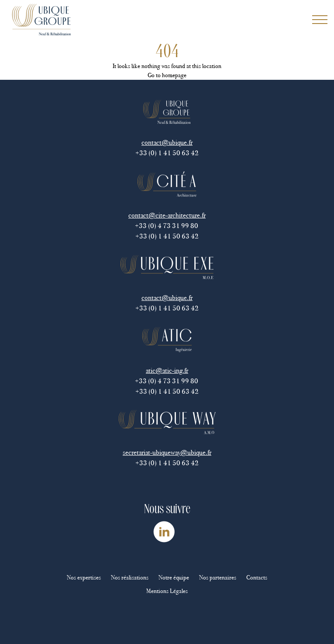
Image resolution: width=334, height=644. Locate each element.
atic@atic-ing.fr (167, 370)
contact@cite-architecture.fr (167, 215)
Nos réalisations (130, 578)
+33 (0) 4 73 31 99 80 (167, 226)
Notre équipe (174, 578)
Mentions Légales (167, 591)
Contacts (257, 578)
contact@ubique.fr (167, 142)
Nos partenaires (218, 578)
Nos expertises (84, 578)
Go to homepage (167, 75)
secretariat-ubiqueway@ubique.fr (167, 452)
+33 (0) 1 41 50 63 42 (167, 153)
